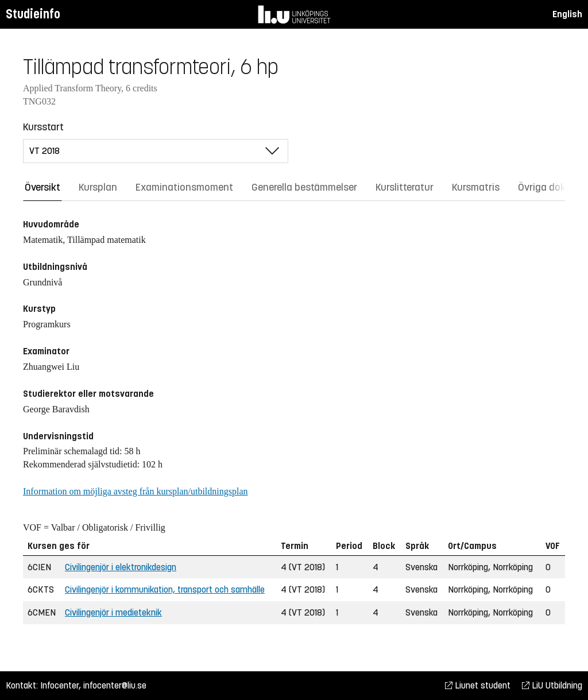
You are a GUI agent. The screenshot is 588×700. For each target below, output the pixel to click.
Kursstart (43, 127)
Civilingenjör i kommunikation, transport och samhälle (165, 589)
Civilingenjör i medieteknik (113, 612)
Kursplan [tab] (98, 187)
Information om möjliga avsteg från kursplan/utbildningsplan (135, 491)
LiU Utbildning (552, 685)
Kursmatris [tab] (476, 187)
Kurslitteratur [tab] (405, 187)
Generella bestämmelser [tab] (304, 187)
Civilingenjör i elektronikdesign (121, 567)
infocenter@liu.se (115, 685)
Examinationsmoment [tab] (184, 187)
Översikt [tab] (42, 187)
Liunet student (478, 685)
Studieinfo (33, 14)
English (567, 14)
